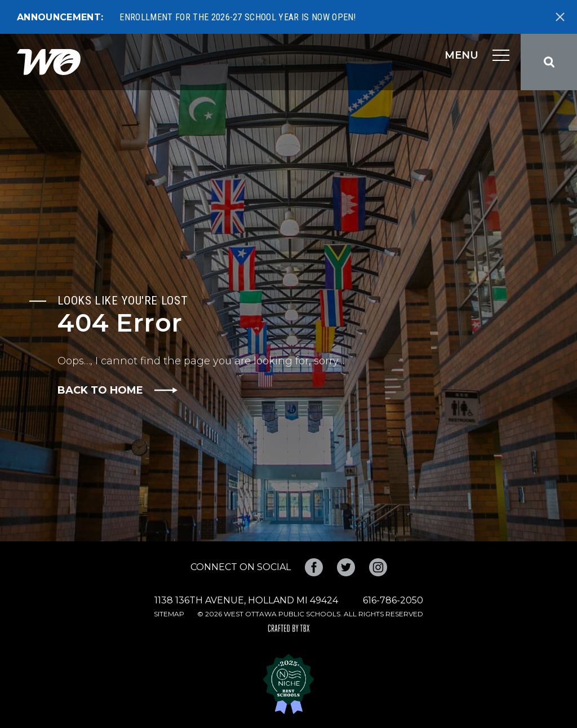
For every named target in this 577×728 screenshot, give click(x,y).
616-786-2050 (393, 600)
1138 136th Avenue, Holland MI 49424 (246, 600)
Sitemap (169, 614)
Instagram (378, 567)
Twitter (346, 567)
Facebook (314, 567)
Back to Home (100, 390)
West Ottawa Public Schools (49, 62)
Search (549, 62)
